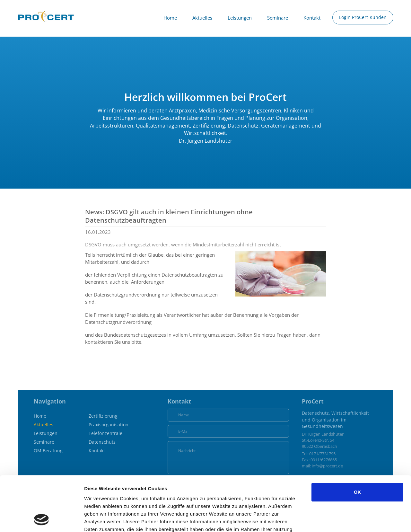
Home (170, 18)
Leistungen (240, 18)
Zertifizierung (103, 416)
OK (358, 441)
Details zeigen (341, 519)
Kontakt (312, 18)
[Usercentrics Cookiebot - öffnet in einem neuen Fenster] (42, 519)
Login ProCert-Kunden (363, 17)
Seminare (278, 18)
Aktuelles (202, 18)
